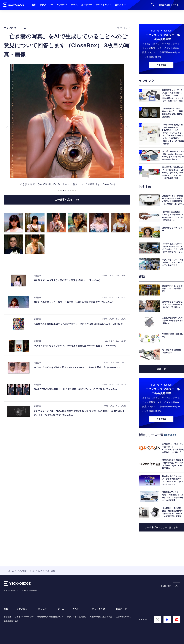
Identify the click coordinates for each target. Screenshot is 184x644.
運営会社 (7, 617)
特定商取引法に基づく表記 (101, 617)
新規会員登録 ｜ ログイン (170, 5)
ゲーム (74, 5)
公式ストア (120, 5)
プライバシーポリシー (24, 617)
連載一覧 (161, 369)
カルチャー (87, 5)
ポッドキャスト (104, 5)
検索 (153, 5)
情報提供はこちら (11, 621)
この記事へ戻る (67, 200)
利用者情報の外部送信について (50, 617)
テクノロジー (46, 5)
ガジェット (62, 5)
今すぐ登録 (161, 65)
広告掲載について (123, 617)
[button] (6, 128)
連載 (34, 5)
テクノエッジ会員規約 (77, 617)
